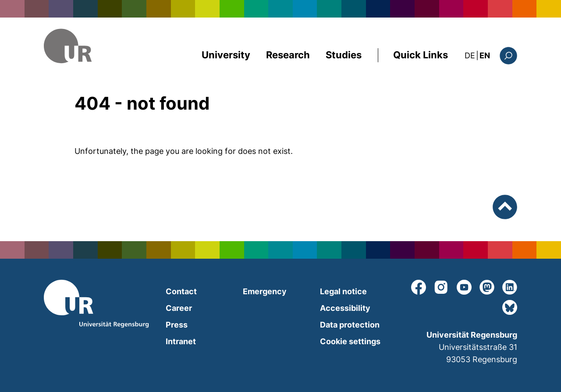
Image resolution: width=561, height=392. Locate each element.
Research (288, 55)
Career (179, 308)
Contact (181, 291)
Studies (344, 55)
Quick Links (421, 55)
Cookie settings (350, 341)
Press (177, 325)
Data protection (350, 325)
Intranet (181, 341)
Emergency (265, 291)
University (226, 55)
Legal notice (343, 291)
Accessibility (345, 308)
